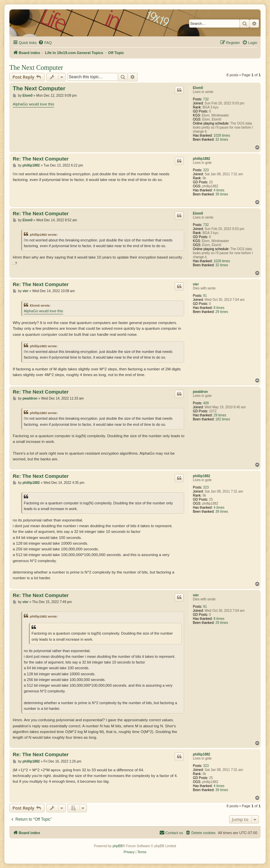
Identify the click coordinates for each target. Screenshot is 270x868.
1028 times (222, 135)
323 (206, 170)
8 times (219, 308)
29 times (222, 312)
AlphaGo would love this (33, 104)
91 (205, 296)
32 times (222, 140)
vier (196, 284)
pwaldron (200, 392)
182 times (223, 419)
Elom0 (198, 88)
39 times (222, 194)
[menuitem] (45, 43)
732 (206, 99)
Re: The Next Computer (41, 159)
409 (206, 403)
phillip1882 (202, 159)
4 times (219, 190)
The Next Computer (36, 67)
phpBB (118, 846)
